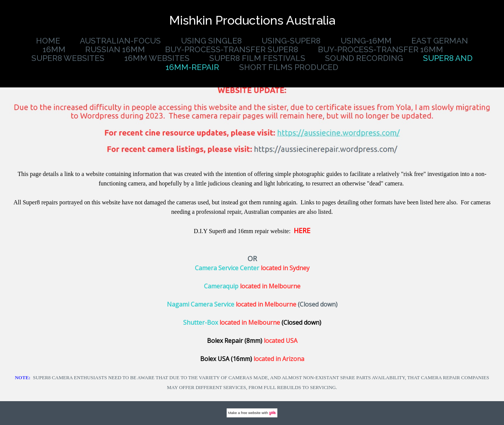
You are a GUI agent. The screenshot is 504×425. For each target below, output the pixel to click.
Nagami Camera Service (201, 304)
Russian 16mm (115, 49)
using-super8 (291, 41)
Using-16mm (366, 41)
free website (251, 413)
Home (48, 41)
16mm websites (157, 58)
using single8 (211, 41)
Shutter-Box (201, 322)
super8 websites (68, 58)
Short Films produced (289, 67)
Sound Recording (364, 58)
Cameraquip (221, 286)
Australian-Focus (120, 41)
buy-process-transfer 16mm (380, 49)
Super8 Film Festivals (257, 58)
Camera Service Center (227, 268)
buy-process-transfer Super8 (232, 49)
